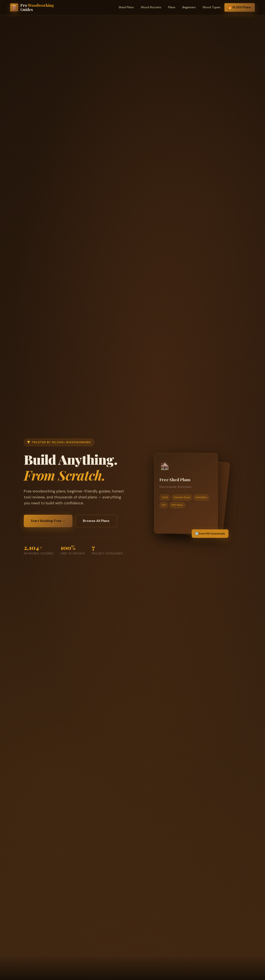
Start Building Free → (49, 521)
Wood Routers (151, 7)
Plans (172, 7)
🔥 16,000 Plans (240, 7)
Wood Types (211, 7)
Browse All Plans (99, 521)
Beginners (189, 7)
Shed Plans (126, 7)
